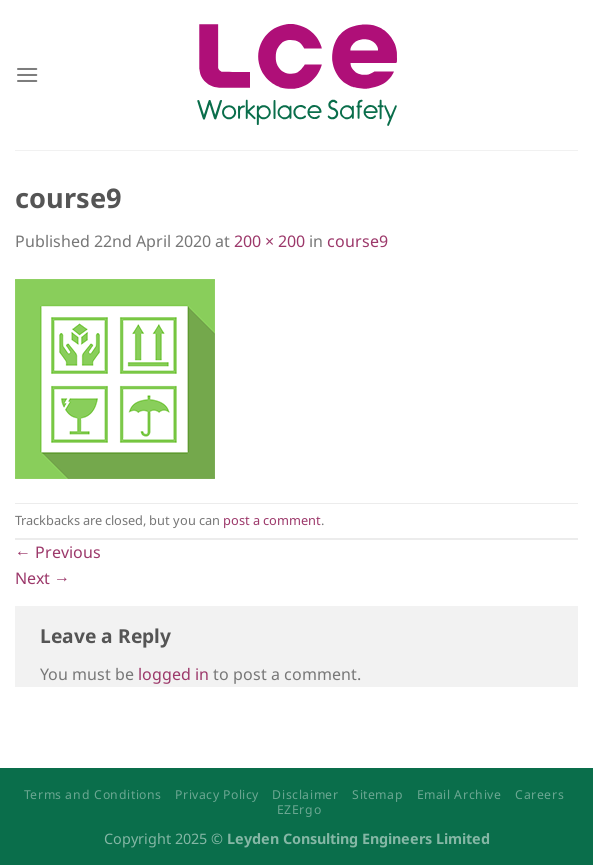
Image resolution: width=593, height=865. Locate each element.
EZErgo (299, 809)
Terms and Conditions (93, 794)
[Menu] (27, 74)
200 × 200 (269, 241)
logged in (173, 674)
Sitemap (377, 794)
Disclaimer (305, 794)
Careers (539, 794)
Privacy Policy (217, 794)
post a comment (272, 520)
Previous (58, 552)
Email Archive (459, 794)
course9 (357, 241)
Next (42, 578)
